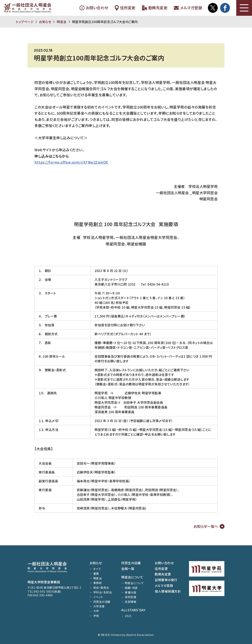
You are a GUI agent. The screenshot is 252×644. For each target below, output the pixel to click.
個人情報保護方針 (168, 591)
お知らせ (45, 22)
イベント (98, 597)
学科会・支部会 (103, 592)
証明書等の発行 (166, 580)
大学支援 (99, 606)
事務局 (98, 583)
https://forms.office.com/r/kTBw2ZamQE (71, 162)
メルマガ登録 (188, 8)
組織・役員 (131, 588)
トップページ (25, 22)
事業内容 (131, 592)
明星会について (132, 577)
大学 (96, 611)
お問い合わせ (94, 8)
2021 (128, 616)
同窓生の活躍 (102, 602)
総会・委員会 (101, 587)
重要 (96, 573)
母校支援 (131, 597)
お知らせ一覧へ (206, 526)
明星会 (62, 22)
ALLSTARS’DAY (133, 610)
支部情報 (131, 602)
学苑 (96, 616)
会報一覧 (128, 569)
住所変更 (125, 8)
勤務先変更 (155, 8)
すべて (97, 569)
